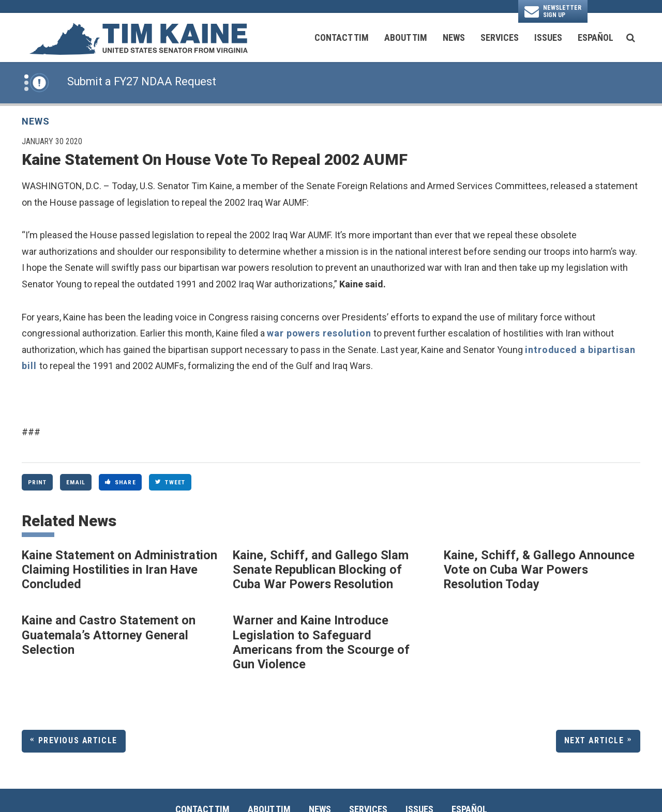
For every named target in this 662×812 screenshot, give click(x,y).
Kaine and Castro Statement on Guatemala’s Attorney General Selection (109, 635)
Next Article (594, 740)
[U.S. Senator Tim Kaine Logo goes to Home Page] (138, 38)
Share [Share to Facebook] (121, 482)
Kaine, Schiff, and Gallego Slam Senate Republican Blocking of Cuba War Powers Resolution (321, 570)
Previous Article (78, 740)
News (454, 37)
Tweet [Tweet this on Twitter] (170, 482)
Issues (548, 37)
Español (596, 37)
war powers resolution (319, 333)
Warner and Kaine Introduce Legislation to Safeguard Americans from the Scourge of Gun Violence (321, 642)
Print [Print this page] (37, 482)
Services (500, 37)
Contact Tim (342, 37)
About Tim (406, 37)
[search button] (631, 38)
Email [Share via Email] (76, 482)
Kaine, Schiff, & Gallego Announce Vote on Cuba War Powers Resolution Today (539, 570)
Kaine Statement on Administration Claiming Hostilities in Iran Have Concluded (119, 570)
